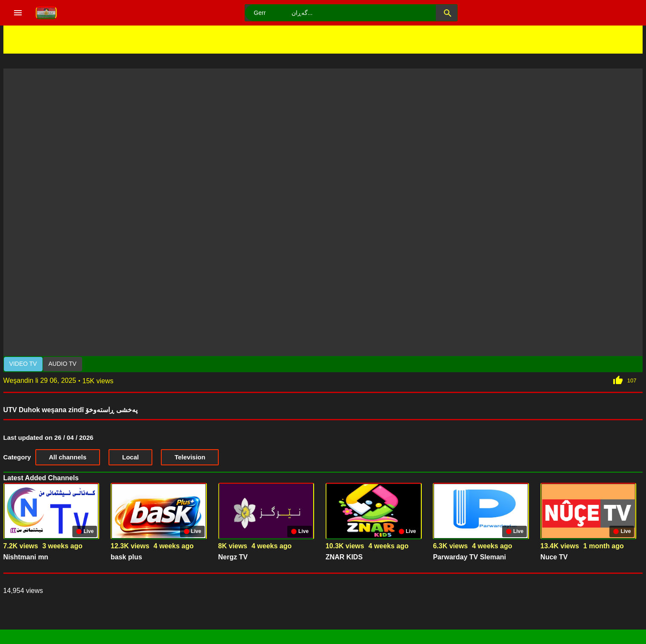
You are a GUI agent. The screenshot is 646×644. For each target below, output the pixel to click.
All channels (68, 457)
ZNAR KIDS (344, 557)
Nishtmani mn (26, 557)
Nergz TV (233, 557)
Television (190, 457)
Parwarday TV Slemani (469, 557)
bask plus (126, 557)
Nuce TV (554, 557)
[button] (446, 13)
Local (130, 457)
